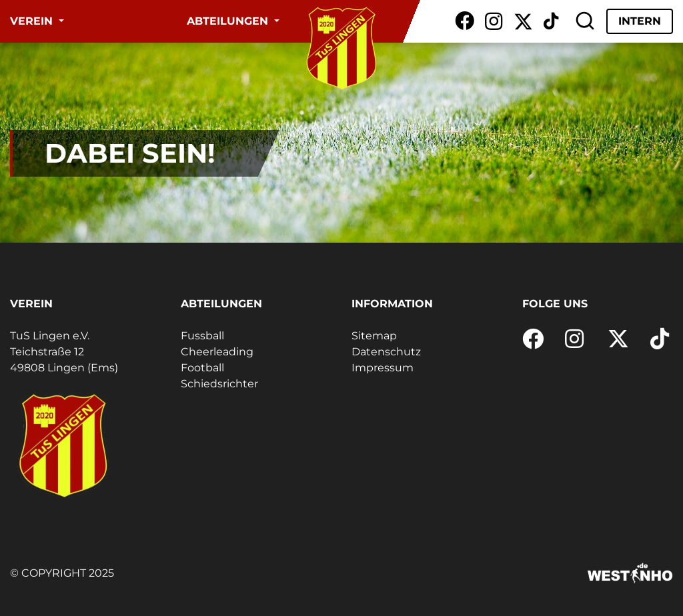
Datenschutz (386, 352)
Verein (33, 21)
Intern (640, 21)
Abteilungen (229, 21)
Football (202, 368)
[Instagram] (494, 21)
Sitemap (374, 336)
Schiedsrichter (219, 384)
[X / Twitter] (523, 21)
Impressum (383, 368)
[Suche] (585, 21)
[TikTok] (551, 21)
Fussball (202, 336)
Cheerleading (217, 352)
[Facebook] (465, 21)
